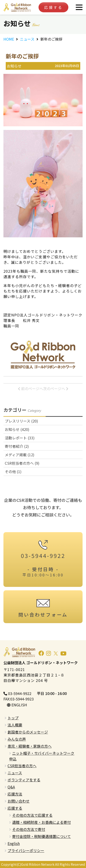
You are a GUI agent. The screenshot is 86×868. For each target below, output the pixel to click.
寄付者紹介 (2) (17, 446)
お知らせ (14, 66)
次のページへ (56, 389)
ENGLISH (17, 705)
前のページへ (31, 389)
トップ (13, 718)
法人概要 (15, 725)
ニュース (27, 39)
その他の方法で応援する (32, 815)
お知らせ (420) (17, 429)
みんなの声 (17, 739)
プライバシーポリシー (26, 850)
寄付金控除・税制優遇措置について (42, 836)
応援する (53, 7)
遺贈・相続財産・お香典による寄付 (42, 822)
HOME (9, 39)
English (14, 843)
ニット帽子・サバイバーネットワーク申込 (42, 756)
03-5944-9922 (17, 693)
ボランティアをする (24, 780)
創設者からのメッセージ (28, 732)
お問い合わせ (19, 801)
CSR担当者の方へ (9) (22, 463)
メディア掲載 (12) (20, 455)
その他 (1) (13, 472)
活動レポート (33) (20, 438)
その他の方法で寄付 (29, 829)
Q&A (11, 787)
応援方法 (15, 794)
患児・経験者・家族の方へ (30, 746)
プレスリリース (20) (21, 421)
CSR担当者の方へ (22, 766)
